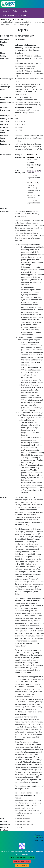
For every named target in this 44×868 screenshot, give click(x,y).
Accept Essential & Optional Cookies (22, 858)
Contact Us (39, 835)
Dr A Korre (32, 195)
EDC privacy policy (22, 865)
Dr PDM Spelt (33, 183)
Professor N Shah (34, 170)
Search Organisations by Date (14, 15)
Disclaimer (39, 838)
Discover (6, 11)
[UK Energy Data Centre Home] (8, 4)
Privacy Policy (38, 840)
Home (3, 20)
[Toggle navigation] (40, 4)
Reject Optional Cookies (22, 861)
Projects (11, 20)
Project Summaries (20, 11)
